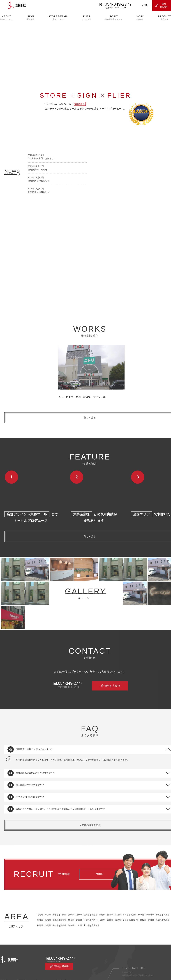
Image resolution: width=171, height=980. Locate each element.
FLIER (87, 18)
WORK (140, 18)
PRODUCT (164, 18)
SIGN (31, 18)
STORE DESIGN (58, 18)
